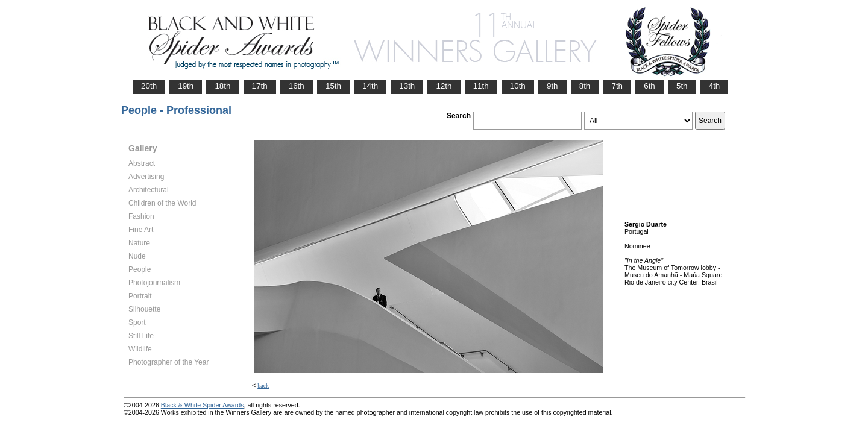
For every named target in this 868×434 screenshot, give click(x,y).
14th (370, 86)
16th (297, 86)
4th (715, 86)
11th (481, 86)
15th (333, 86)
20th (149, 86)
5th (682, 86)
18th (222, 86)
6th (649, 86)
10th (518, 86)
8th (585, 86)
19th (186, 86)
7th (617, 86)
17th (260, 86)
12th (444, 86)
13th (407, 86)
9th (552, 86)
